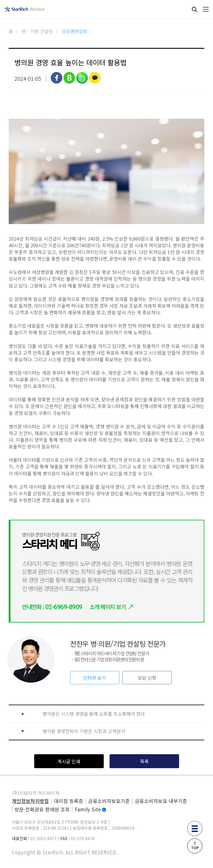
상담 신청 (147, 678)
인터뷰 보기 (95, 678)
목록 (144, 761)
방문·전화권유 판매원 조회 (42, 809)
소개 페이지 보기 (108, 607)
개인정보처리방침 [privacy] (30, 801)
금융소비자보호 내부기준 (161, 801)
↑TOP (195, 845)
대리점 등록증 (69, 801)
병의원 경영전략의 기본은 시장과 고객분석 (84, 731)
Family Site (88, 809)
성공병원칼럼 (74, 31)
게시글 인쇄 (69, 761)
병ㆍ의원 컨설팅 (37, 31)
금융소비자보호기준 (109, 801)
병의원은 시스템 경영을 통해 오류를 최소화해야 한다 (94, 714)
